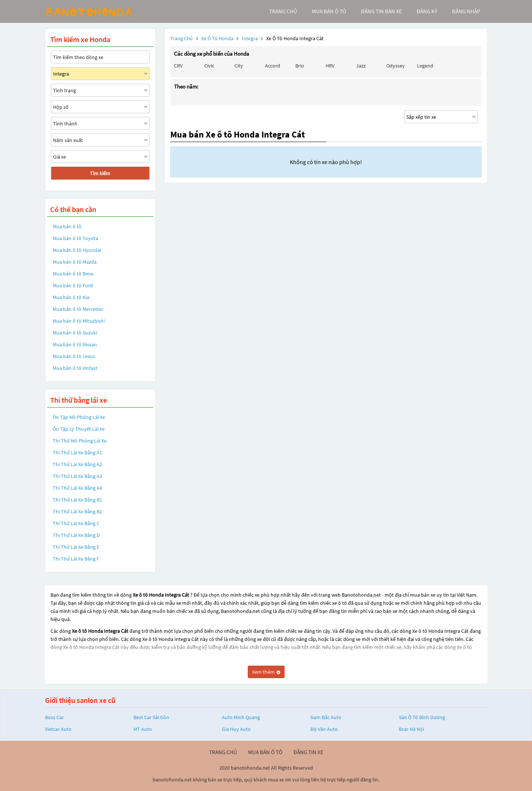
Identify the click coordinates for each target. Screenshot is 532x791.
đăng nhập (466, 11)
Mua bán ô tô (67, 226)
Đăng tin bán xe (381, 11)
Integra (250, 38)
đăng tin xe (308, 752)
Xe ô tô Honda (217, 38)
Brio (300, 66)
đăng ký (427, 11)
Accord (273, 66)
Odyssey (396, 66)
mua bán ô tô (329, 11)
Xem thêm (266, 672)
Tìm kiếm (100, 173)
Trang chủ (182, 38)
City (239, 66)
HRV (330, 66)
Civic (209, 66)
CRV (178, 66)
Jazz (361, 66)
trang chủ (283, 11)
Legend (425, 66)
